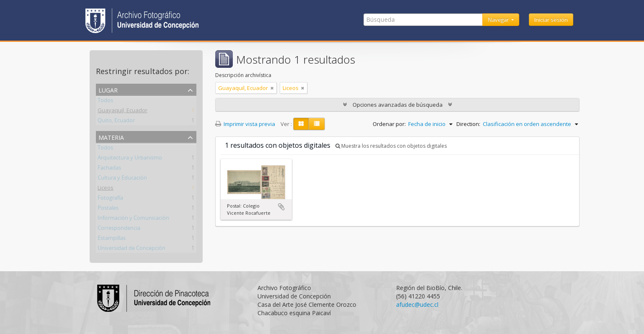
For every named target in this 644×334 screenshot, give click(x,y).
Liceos (106, 189)
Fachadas (109, 169)
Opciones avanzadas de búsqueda (398, 105)
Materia (111, 137)
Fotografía (110, 199)
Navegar (499, 20)
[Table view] (317, 124)
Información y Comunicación (133, 219)
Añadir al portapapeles (281, 207)
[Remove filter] (272, 88)
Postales (108, 209)
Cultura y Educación (122, 179)
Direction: (468, 124)
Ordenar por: (389, 124)
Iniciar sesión (551, 20)
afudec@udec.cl (417, 304)
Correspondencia (119, 229)
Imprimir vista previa (245, 124)
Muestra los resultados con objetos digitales (391, 146)
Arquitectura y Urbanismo (130, 159)
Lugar (108, 89)
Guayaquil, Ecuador (122, 112)
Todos (105, 102)
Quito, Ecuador (116, 122)
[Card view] (301, 124)
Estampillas (112, 239)
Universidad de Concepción (131, 249)
